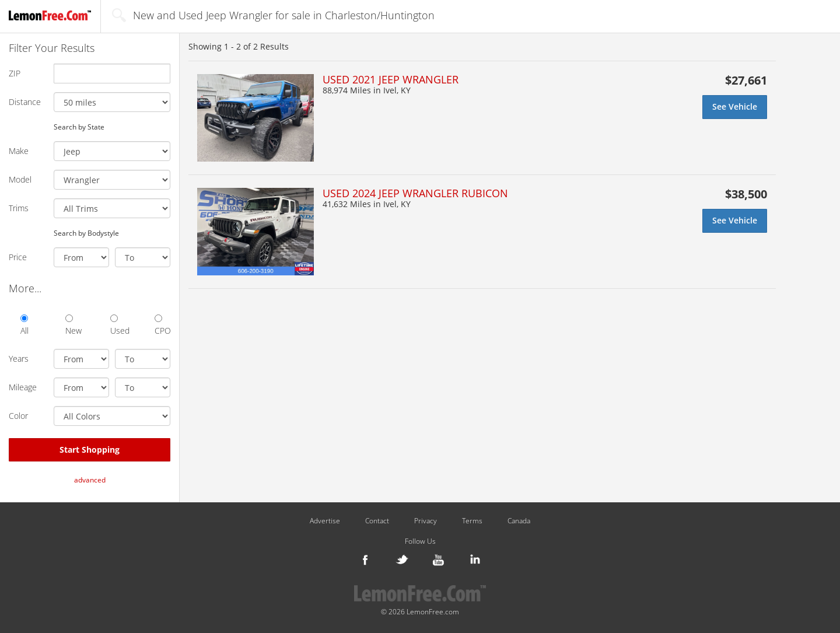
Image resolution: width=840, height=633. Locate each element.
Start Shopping (90, 450)
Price (18, 257)
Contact (377, 521)
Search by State (79, 127)
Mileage (23, 387)
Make (19, 151)
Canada (519, 521)
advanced (90, 480)
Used (118, 325)
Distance (25, 102)
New (73, 325)
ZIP (15, 73)
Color (18, 416)
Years (19, 359)
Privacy (426, 521)
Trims (19, 208)
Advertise (325, 521)
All (24, 325)
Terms (472, 521)
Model (20, 179)
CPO (162, 325)
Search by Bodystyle (86, 233)
